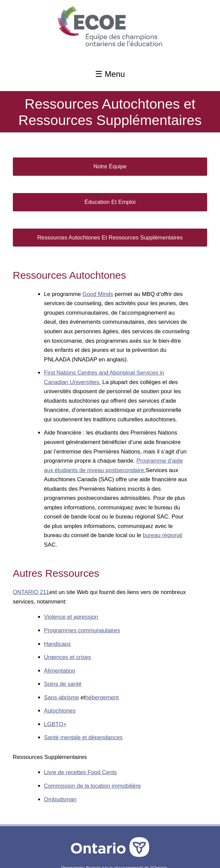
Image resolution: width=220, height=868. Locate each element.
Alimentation (60, 671)
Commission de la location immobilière (92, 786)
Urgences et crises (68, 657)
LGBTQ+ (55, 724)
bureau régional (163, 535)
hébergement (102, 697)
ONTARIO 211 (31, 592)
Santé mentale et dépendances (83, 737)
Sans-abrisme (62, 697)
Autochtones (60, 711)
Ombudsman (60, 799)
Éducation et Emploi (110, 202)
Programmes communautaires (82, 630)
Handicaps (57, 644)
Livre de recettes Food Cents (80, 772)
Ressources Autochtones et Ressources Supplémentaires (110, 238)
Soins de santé (63, 684)
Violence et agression (71, 617)
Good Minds (98, 294)
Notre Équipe (110, 166)
